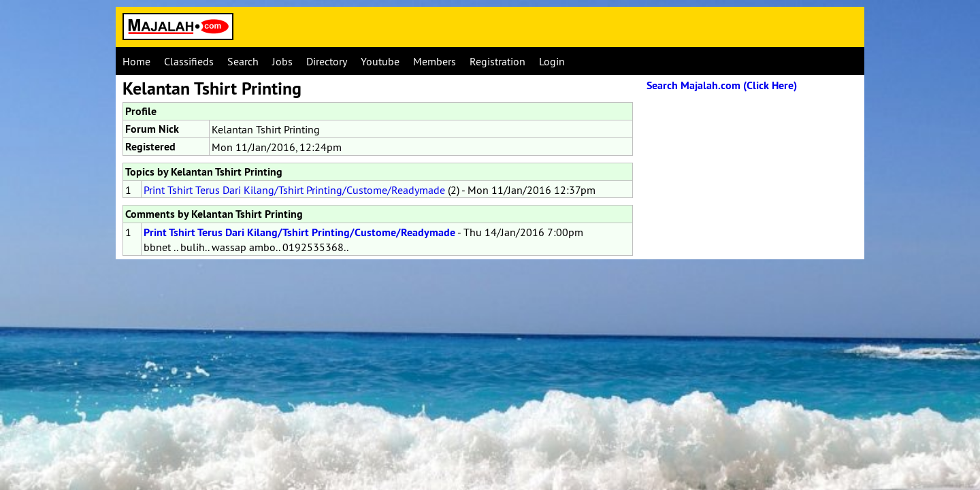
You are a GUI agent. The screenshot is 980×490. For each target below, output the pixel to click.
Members (435, 61)
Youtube (380, 61)
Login (552, 61)
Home (136, 61)
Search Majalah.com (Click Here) (722, 85)
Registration (497, 61)
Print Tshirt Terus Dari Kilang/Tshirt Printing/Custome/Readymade (294, 190)
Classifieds (189, 61)
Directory (327, 61)
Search (243, 61)
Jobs (282, 61)
